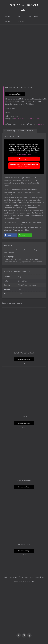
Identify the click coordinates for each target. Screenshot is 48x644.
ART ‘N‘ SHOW (20, 122)
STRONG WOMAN (33, 122)
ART (24, 10)
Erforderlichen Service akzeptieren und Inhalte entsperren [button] (24, 169)
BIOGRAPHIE (34, 16)
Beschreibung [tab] (10, 134)
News (8, 22)
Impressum (13, 580)
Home (8, 16)
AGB (5, 580)
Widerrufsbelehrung (37, 580)
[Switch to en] (32, 22)
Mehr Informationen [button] (24, 158)
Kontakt (21, 22)
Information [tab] (31, 134)
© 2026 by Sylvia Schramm (24, 584)
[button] (10, 238)
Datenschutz (23, 580)
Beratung (40, 127)
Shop (20, 16)
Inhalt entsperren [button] (24, 162)
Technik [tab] (21, 134)
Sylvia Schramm (24, 5)
